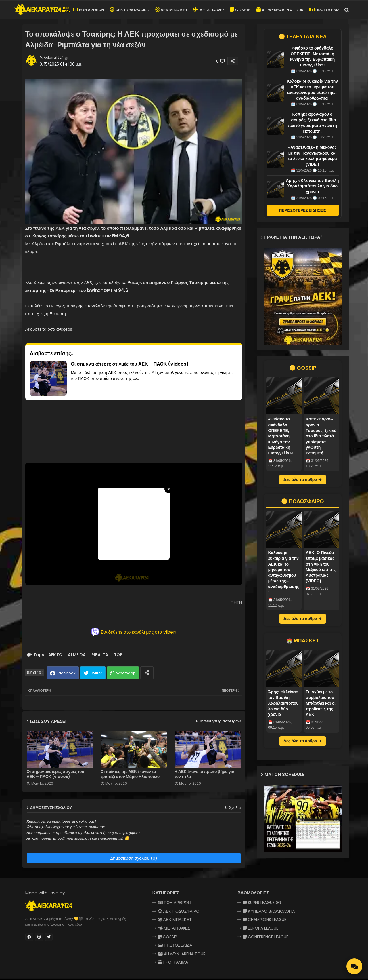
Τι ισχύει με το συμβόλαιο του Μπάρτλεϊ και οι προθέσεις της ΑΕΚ (321, 703)
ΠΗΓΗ (236, 602)
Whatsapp (126, 673)
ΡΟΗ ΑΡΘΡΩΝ (88, 10)
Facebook (66, 673)
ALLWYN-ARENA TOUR (280, 10)
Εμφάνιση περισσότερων (218, 721)
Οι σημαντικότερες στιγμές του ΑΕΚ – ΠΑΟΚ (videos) (55, 774)
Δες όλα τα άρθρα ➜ (303, 479)
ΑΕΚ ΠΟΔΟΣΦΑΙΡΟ (129, 10)
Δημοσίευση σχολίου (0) (134, 858)
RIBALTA (100, 655)
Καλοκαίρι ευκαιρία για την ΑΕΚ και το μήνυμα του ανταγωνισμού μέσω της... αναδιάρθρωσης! (284, 572)
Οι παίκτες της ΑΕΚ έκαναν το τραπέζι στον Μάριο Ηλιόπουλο (130, 774)
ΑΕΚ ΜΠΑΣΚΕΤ (171, 10)
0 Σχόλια (233, 808)
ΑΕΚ (60, 228)
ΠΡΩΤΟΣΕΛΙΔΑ (326, 10)
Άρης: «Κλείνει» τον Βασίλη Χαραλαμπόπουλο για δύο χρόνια (313, 186)
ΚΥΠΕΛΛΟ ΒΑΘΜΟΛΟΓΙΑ (269, 911)
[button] (347, 10)
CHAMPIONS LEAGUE (265, 920)
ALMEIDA (77, 655)
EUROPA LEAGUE (261, 928)
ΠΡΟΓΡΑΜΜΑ (173, 962)
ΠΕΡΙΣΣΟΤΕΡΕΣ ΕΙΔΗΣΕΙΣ (303, 210)
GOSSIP (240, 10)
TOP (118, 655)
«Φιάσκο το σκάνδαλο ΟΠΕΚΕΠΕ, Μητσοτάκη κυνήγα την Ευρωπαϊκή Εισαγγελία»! (281, 436)
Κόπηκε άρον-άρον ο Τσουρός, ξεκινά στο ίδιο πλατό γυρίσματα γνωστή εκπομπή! (321, 436)
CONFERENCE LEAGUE (266, 937)
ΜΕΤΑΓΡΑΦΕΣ (209, 10)
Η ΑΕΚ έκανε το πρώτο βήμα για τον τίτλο (205, 774)
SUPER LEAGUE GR (262, 903)
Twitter (96, 673)
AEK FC (55, 655)
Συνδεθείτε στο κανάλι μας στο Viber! (134, 632)
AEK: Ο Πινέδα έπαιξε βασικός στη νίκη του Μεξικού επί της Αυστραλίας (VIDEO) (321, 567)
